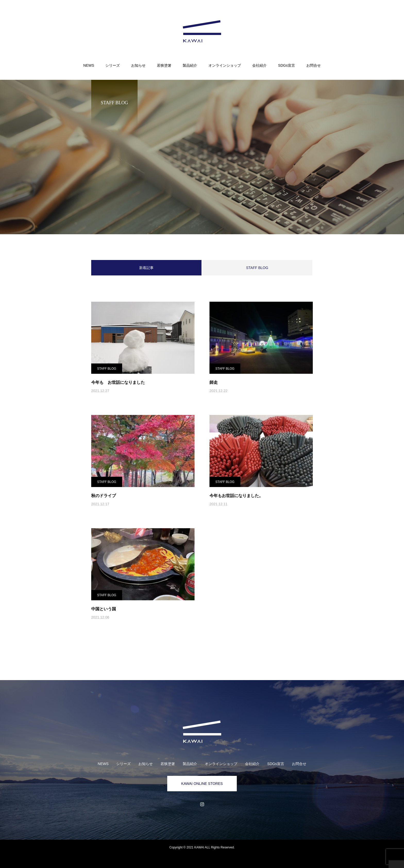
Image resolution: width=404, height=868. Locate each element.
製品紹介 (190, 65)
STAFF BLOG (257, 268)
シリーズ (113, 65)
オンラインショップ (225, 65)
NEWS (89, 65)
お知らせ (138, 65)
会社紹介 (259, 65)
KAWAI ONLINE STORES (202, 784)
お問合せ (314, 65)
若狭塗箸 (164, 65)
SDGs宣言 (286, 65)
